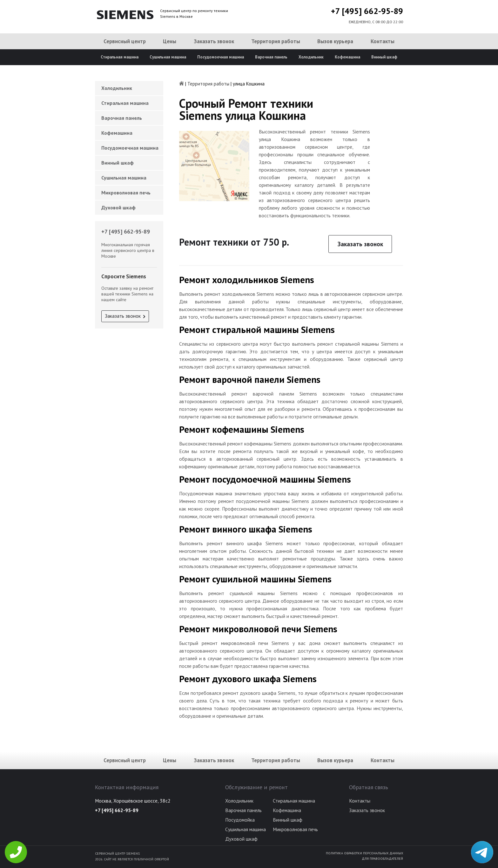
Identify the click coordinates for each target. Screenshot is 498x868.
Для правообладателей (382, 858)
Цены (170, 41)
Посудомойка (240, 820)
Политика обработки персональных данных (364, 853)
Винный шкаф (384, 57)
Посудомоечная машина (221, 57)
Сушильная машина (168, 57)
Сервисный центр (125, 41)
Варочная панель (271, 57)
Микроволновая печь (126, 193)
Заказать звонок (214, 41)
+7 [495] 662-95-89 (367, 11)
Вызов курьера (335, 41)
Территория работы (276, 41)
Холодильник (311, 57)
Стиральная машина (120, 57)
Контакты (383, 41)
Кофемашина (347, 57)
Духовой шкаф (118, 207)
